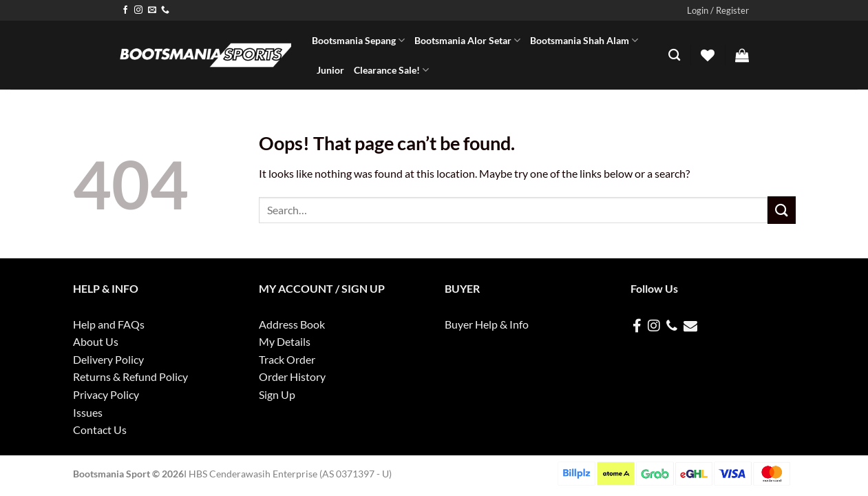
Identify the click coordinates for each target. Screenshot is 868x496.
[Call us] (165, 10)
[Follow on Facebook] (125, 10)
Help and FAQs (109, 324)
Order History (292, 376)
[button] (718, 10)
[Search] (674, 55)
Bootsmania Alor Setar (467, 40)
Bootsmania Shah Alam (584, 40)
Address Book (292, 324)
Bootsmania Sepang (358, 40)
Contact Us (100, 430)
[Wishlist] (708, 55)
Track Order (287, 359)
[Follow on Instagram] (138, 10)
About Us (96, 341)
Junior (330, 70)
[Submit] (781, 210)
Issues (88, 412)
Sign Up (277, 394)
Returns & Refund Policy (130, 376)
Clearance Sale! (391, 70)
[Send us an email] (152, 10)
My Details (285, 341)
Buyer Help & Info (487, 324)
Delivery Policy (108, 359)
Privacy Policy (106, 394)
